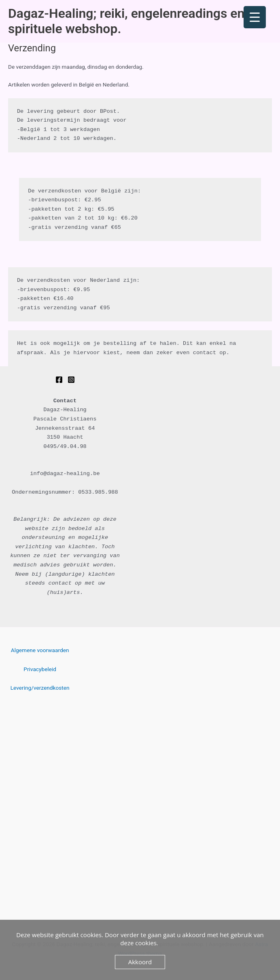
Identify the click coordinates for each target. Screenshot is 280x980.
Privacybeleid (40, 669)
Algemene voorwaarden (40, 650)
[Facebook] (59, 380)
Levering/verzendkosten (40, 688)
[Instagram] (71, 380)
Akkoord (140, 962)
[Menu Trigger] (255, 17)
